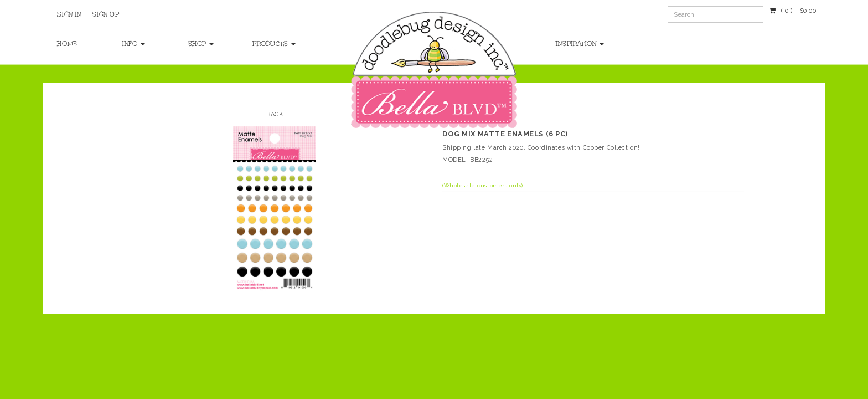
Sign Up (105, 14)
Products (274, 44)
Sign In (69, 14)
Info (134, 44)
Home (67, 44)
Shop (201, 44)
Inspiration (580, 44)
